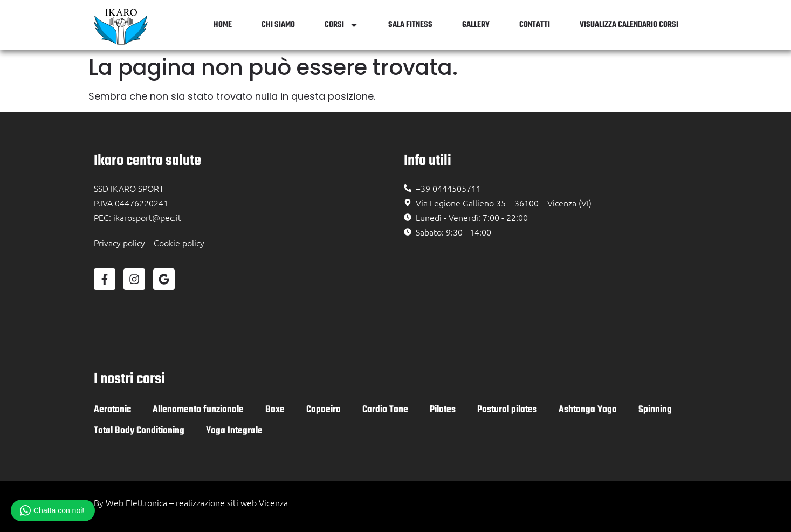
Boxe (275, 410)
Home (223, 25)
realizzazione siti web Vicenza (232, 502)
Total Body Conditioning (139, 431)
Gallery (476, 25)
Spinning (655, 410)
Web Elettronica (136, 502)
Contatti (535, 25)
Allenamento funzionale (198, 410)
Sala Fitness (410, 25)
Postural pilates (507, 410)
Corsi (342, 25)
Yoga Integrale (234, 431)
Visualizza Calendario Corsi (629, 25)
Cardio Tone (385, 410)
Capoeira (324, 410)
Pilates (443, 410)
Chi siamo (278, 25)
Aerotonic (112, 410)
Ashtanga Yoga (588, 410)
